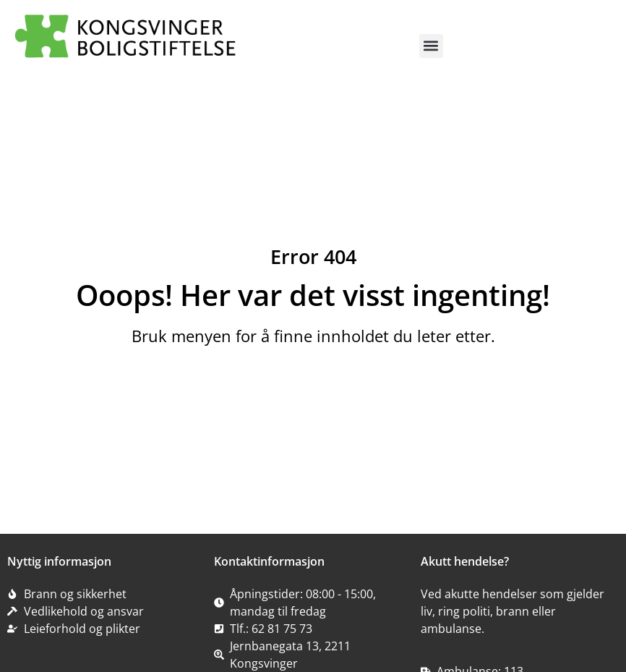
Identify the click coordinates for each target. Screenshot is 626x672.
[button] (431, 46)
